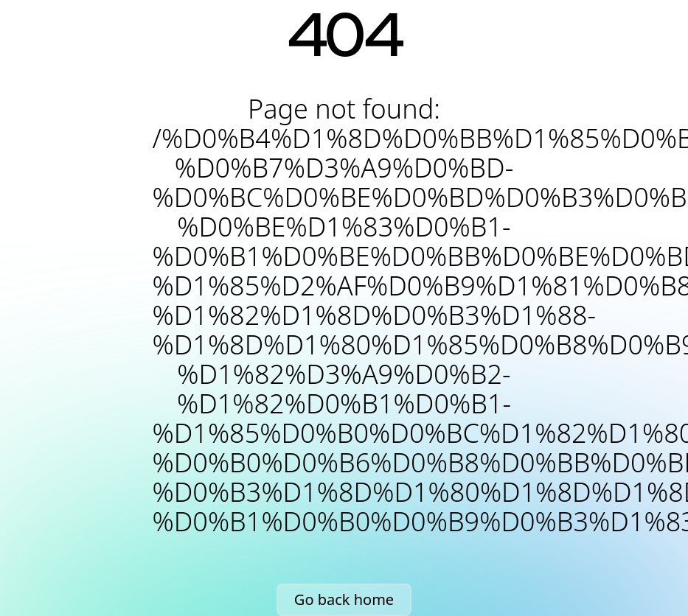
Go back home (344, 599)
